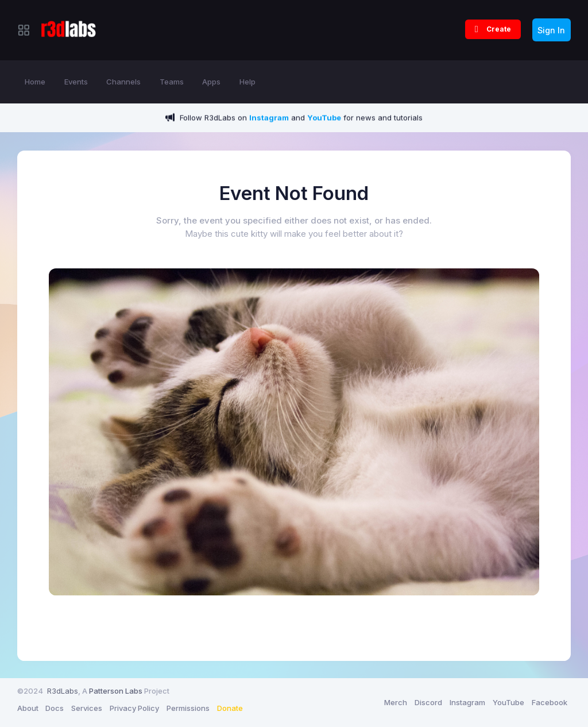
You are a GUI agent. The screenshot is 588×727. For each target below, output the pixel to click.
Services (87, 708)
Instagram (467, 702)
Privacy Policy (134, 708)
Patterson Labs (116, 691)
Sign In (551, 30)
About (28, 708)
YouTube (508, 702)
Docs (55, 708)
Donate (230, 708)
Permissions (188, 708)
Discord (428, 702)
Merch (396, 702)
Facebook (550, 702)
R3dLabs (63, 691)
